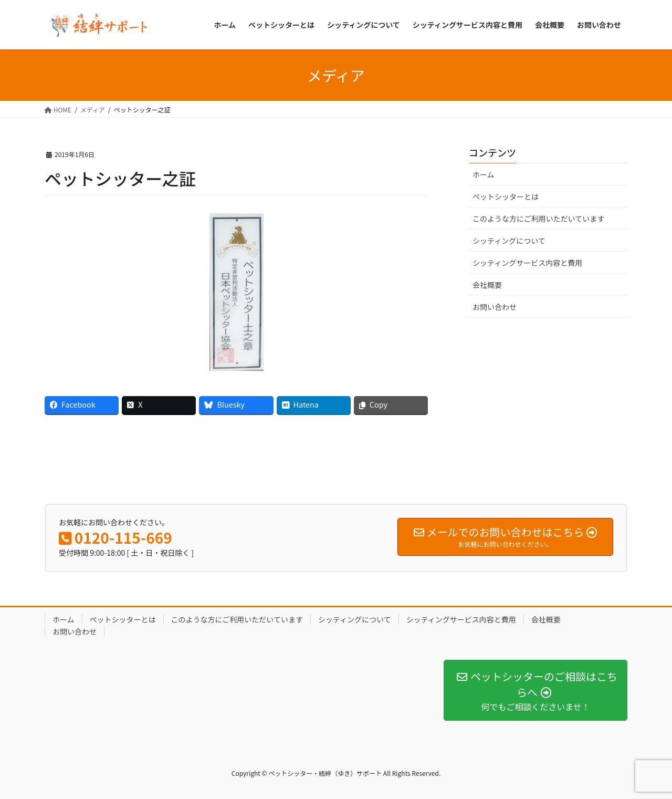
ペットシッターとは (506, 196)
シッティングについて (509, 241)
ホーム (484, 174)
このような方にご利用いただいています (538, 219)
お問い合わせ (495, 307)
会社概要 (487, 285)
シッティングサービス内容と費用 (527, 263)
